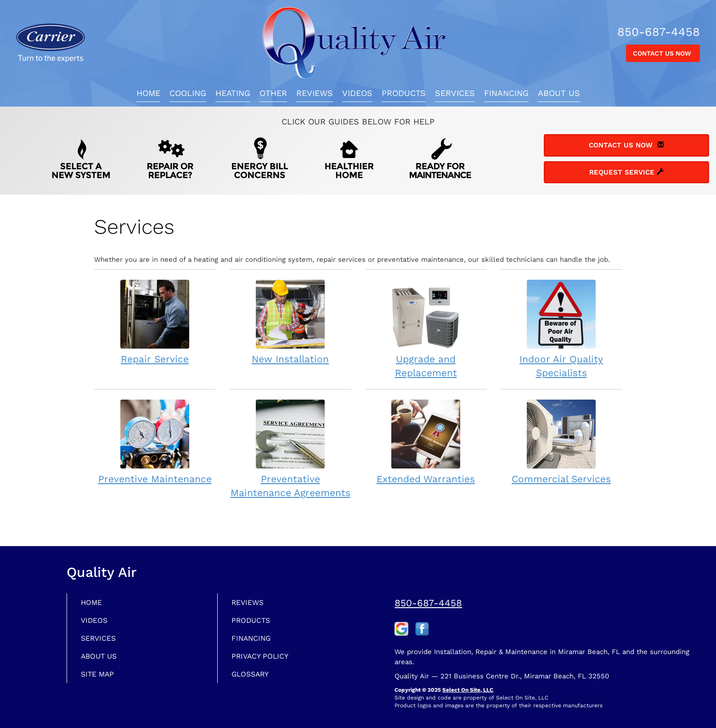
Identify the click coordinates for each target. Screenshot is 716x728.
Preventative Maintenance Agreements (290, 449)
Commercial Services (561, 442)
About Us (559, 93)
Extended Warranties (426, 442)
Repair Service (155, 322)
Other (273, 93)
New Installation (290, 322)
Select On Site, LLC (468, 690)
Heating (233, 93)
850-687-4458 (428, 603)
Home (148, 93)
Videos (357, 93)
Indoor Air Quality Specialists (561, 329)
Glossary (253, 678)
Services (455, 93)
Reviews (315, 93)
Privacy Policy (264, 659)
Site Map (100, 678)
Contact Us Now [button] (663, 53)
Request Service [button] (626, 172)
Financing (506, 93)
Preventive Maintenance (155, 442)
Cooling (188, 93)
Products (404, 93)
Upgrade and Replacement (426, 329)
